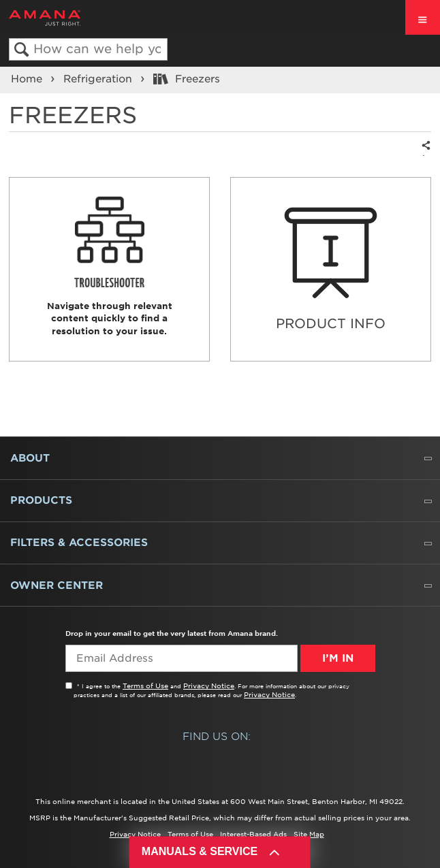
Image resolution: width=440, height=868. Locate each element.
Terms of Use (145, 686)
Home (28, 79)
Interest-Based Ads (253, 834)
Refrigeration (99, 79)
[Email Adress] (182, 658)
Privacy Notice (209, 686)
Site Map (309, 834)
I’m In (338, 658)
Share (424, 155)
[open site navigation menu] (423, 17)
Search (21, 50)
